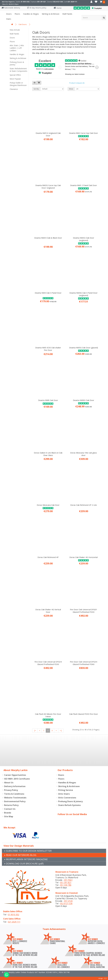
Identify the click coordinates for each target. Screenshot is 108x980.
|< (35, 730)
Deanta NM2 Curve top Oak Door (83, 133)
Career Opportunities (15, 775)
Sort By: (36, 89)
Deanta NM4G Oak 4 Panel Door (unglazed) (83, 294)
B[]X (105, 978)
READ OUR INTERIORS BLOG (21, 855)
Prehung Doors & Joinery (17, 63)
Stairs (8, 19)
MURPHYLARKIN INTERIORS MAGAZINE (27, 859)
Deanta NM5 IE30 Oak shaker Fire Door (48, 349)
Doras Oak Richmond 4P (48, 557)
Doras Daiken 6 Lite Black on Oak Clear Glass (48, 454)
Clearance (14, 89)
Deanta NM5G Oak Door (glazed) (84, 348)
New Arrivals (15, 30)
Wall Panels (14, 34)
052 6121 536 (58, 2)
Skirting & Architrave (50, 14)
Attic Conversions (67, 798)
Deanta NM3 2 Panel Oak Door (84, 185)
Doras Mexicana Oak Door (48, 505)
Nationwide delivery (11, 8)
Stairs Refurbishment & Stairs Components (18, 70)
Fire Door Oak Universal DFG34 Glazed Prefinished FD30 (48, 663)
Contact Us (10, 809)
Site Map (9, 816)
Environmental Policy (15, 801)
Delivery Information (15, 786)
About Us (9, 783)
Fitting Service (66, 790)
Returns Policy (11, 805)
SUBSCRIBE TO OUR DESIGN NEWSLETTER (29, 851)
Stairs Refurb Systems (69, 805)
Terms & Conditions (14, 794)
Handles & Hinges (31, 14)
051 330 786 (66, 885)
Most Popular (15, 79)
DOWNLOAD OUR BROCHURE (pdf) (25, 864)
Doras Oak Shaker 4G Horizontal (83, 557)
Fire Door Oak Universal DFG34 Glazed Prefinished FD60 (84, 663)
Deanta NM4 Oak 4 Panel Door (48, 293)
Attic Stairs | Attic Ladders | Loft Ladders (17, 48)
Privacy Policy (11, 790)
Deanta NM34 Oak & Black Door (48, 238)
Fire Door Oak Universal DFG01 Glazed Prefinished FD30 (84, 611)
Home (58, 8)
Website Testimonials (15, 798)
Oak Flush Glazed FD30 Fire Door (84, 714)
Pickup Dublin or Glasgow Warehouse (18, 84)
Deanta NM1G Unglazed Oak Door (48, 134)
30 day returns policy (37, 8)
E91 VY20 (68, 901)
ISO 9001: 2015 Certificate (17, 779)
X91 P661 (68, 880)
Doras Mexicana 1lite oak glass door (84, 454)
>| (61, 730)
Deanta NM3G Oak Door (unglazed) (84, 239)
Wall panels (67, 14)
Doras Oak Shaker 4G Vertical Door (48, 611)
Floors (17, 14)
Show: (71, 89)
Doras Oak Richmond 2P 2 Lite (84, 505)
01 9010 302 (25, 2)
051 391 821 (42, 2)
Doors (9, 14)
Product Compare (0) (77, 83)
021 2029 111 (72, 2)
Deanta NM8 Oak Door (48, 400)
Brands (8, 813)
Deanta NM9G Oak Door (84, 400)
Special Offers (15, 75)
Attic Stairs (64, 794)
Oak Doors (23, 24)
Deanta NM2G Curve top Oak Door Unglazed (48, 187)
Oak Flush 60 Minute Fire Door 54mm (48, 715)
